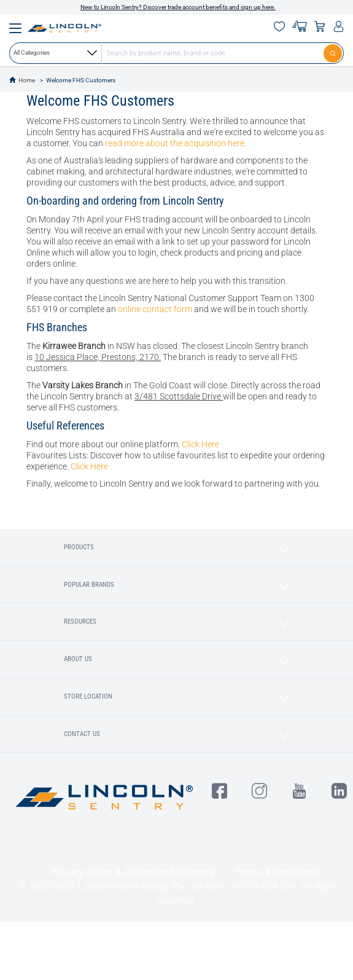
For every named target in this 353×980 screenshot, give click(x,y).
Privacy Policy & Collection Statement (133, 872)
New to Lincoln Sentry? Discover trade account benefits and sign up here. (178, 7)
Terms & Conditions (277, 872)
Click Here (200, 444)
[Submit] (334, 53)
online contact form (155, 309)
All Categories (55, 53)
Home (27, 80)
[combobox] (177, 53)
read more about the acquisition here (175, 143)
